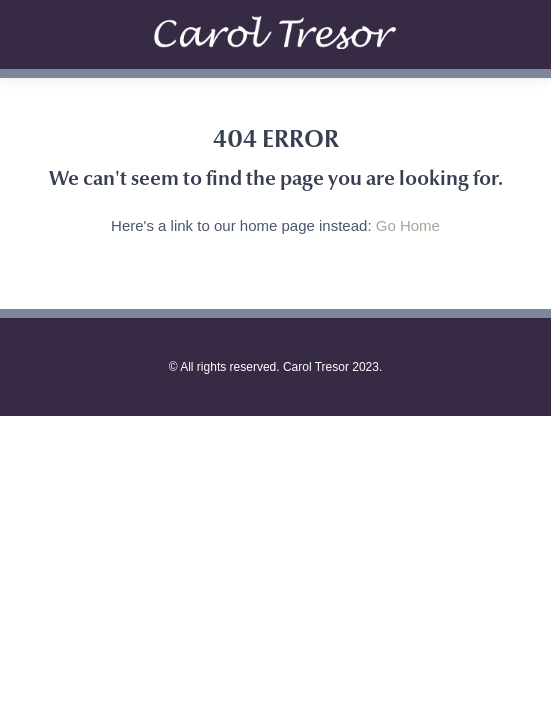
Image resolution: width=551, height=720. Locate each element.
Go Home (408, 225)
